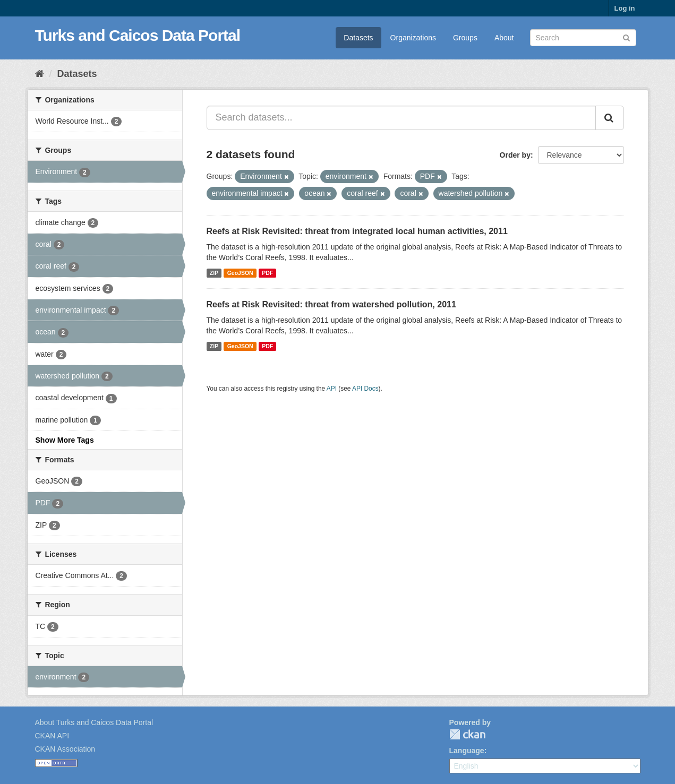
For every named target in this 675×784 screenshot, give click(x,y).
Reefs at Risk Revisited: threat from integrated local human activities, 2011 (357, 231)
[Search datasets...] (401, 118)
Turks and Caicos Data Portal (138, 35)
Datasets (358, 38)
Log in (625, 8)
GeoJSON (240, 273)
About (504, 38)
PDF (267, 273)
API (332, 389)
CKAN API (52, 736)
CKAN (467, 734)
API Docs (365, 389)
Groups (465, 38)
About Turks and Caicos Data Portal (94, 722)
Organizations (413, 38)
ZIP (214, 273)
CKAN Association (65, 749)
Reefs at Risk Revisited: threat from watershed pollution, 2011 (331, 304)
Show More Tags (65, 440)
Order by (515, 155)
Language (467, 751)
